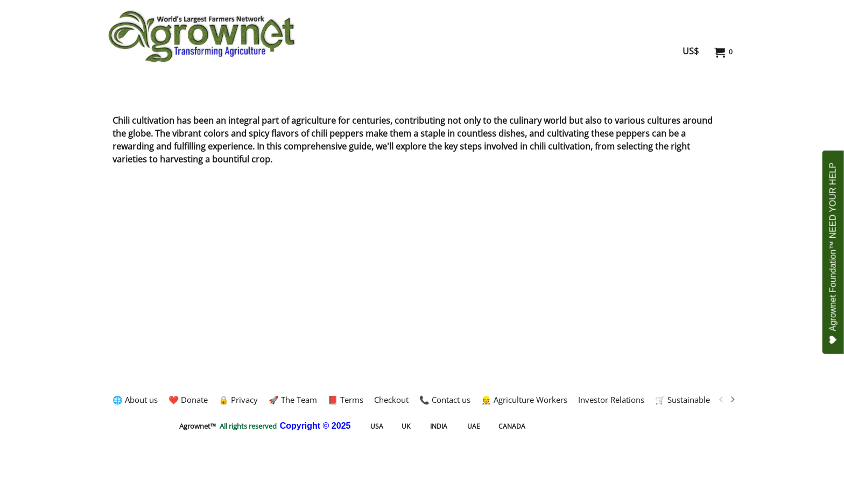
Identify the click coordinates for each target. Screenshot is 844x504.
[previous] (721, 400)
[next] (732, 400)
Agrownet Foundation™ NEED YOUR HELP (833, 253)
